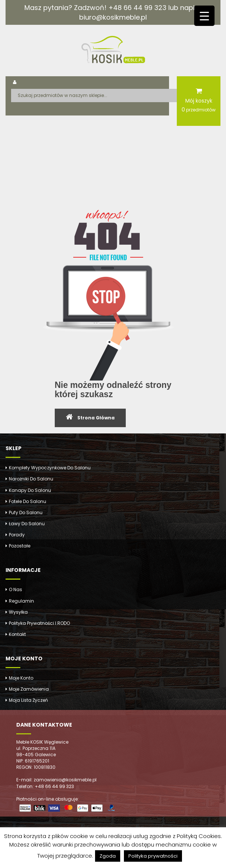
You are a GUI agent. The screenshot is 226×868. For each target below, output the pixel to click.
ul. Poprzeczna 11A (36, 748)
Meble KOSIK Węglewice (42, 742)
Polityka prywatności (153, 856)
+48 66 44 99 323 (137, 8)
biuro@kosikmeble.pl (113, 17)
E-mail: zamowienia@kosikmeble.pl (56, 780)
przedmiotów (199, 110)
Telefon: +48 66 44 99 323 (45, 786)
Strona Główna (96, 418)
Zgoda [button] (108, 856)
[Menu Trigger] (204, 16)
